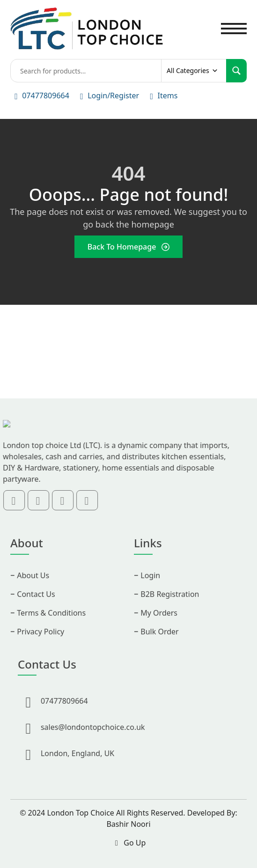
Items (167, 96)
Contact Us (36, 605)
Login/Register (113, 96)
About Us (33, 586)
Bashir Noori (128, 824)
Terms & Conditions (51, 624)
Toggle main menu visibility (234, 23)
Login (150, 586)
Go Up (129, 843)
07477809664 (46, 96)
